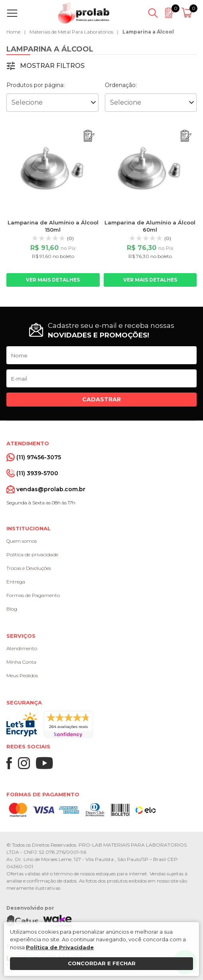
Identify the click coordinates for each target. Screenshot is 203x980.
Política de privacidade (32, 554)
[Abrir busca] (153, 13)
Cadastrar (101, 399)
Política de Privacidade (60, 947)
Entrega (16, 582)
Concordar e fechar (102, 963)
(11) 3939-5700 (37, 473)
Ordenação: (121, 85)
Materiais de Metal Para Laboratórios (71, 32)
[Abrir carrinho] (188, 13)
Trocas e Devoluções (29, 568)
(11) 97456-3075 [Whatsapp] (39, 457)
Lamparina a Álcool (148, 32)
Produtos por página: (35, 85)
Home (13, 32)
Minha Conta (21, 662)
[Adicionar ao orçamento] (89, 136)
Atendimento (22, 648)
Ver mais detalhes (53, 280)
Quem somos (22, 541)
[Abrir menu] (14, 13)
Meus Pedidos (22, 675)
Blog (12, 609)
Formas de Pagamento (33, 595)
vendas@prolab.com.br (51, 489)
